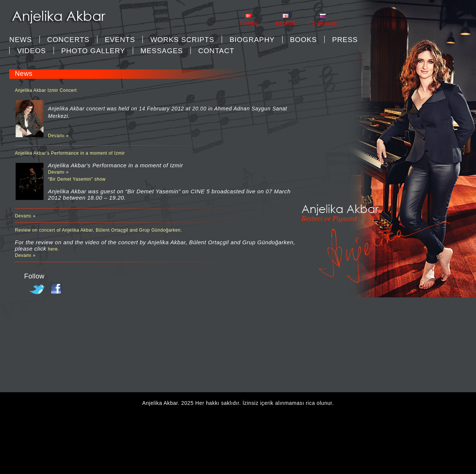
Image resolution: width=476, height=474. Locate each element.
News (21, 40)
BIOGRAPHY (252, 40)
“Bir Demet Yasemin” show (77, 179)
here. (54, 249)
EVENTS (120, 40)
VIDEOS (32, 51)
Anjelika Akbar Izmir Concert (46, 90)
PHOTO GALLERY (93, 51)
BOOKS (303, 40)
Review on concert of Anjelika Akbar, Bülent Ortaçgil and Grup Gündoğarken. (99, 230)
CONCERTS (68, 40)
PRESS (345, 40)
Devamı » (58, 136)
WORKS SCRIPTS (182, 40)
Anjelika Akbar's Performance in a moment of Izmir (70, 153)
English (285, 23)
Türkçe (248, 23)
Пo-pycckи (323, 23)
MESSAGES (162, 51)
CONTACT (216, 51)
